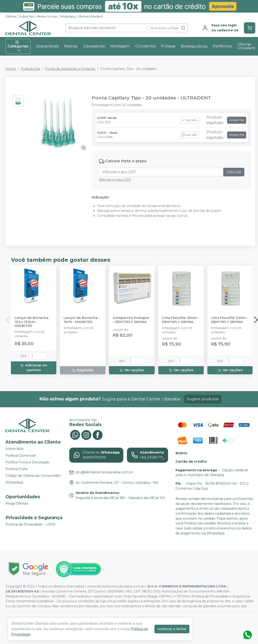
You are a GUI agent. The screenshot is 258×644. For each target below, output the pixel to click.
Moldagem (120, 46)
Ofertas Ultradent (90, 16)
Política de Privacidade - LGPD (30, 524)
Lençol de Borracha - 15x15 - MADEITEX (82, 320)
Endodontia (31, 69)
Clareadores (94, 46)
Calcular (234, 172)
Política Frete (16, 469)
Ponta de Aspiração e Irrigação (70, 69)
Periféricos (222, 46)
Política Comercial (20, 456)
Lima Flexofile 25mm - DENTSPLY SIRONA (181, 320)
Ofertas (11, 16)
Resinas (71, 46)
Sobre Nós (27, 16)
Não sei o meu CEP (115, 180)
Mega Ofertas (17, 503)
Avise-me (237, 120)
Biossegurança (194, 46)
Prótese (168, 46)
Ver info (189, 120)
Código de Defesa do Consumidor (33, 476)
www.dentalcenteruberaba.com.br (116, 586)
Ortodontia (145, 46)
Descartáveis (47, 46)
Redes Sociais (47, 16)
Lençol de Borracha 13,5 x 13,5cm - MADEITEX (31, 322)
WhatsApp (68, 16)
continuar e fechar (172, 629)
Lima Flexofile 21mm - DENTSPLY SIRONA (229, 320)
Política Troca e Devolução (27, 462)
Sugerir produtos (203, 399)
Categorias (18, 46)
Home (11, 69)
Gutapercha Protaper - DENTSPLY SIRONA (131, 320)
